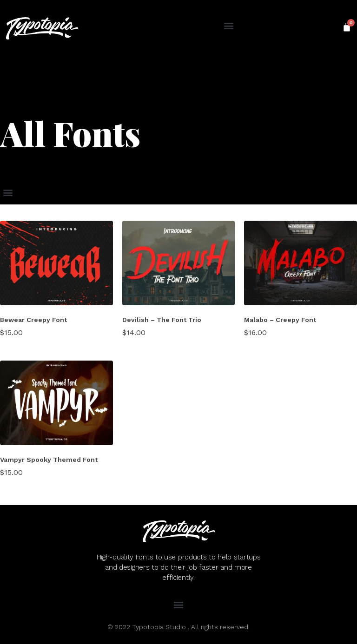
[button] (228, 26)
